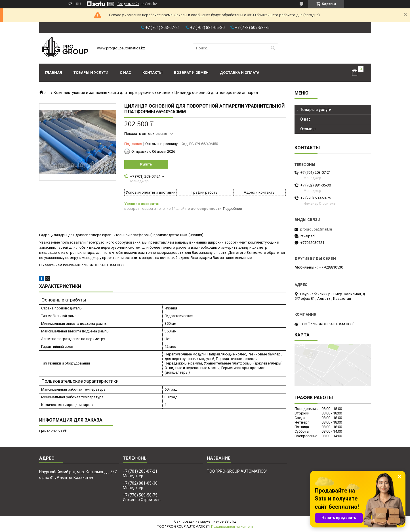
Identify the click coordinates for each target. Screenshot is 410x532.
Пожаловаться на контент (232, 527)
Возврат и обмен (191, 73)
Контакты (153, 73)
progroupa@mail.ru (316, 229)
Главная (53, 73)
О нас (125, 73)
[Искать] (273, 48)
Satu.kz (230, 521)
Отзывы (308, 129)
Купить (146, 164)
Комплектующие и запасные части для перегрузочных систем (112, 93)
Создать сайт (128, 4)
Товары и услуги (91, 73)
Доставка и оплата (240, 73)
